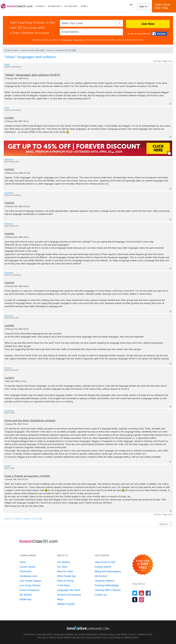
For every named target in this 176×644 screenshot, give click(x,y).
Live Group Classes (30, 585)
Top (170, 104)
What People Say (66, 576)
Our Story (62, 567)
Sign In (143, 6)
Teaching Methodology (107, 585)
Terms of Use (67, 40)
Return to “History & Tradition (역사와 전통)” (24, 519)
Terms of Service (123, 638)
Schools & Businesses (69, 595)
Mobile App (26, 599)
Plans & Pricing (65, 581)
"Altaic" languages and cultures (30, 57)
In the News (63, 585)
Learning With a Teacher (108, 590)
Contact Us (101, 595)
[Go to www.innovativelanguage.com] (88, 628)
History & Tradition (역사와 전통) (61, 50)
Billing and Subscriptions (108, 571)
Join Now (148, 24)
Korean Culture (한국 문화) (33, 50)
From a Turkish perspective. (22, 476)
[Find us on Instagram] (142, 600)
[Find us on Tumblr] (135, 600)
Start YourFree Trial (164, 6)
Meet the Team (65, 571)
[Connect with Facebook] (159, 34)
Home (23, 562)
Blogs (60, 599)
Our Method (63, 562)
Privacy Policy (79, 40)
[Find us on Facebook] (148, 593)
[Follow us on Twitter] (135, 593)
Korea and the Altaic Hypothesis (24, 420)
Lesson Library (27, 567)
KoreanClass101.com (109, 635)
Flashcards (25, 571)
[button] (132, 6)
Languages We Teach (69, 590)
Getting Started (103, 567)
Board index (13, 50)
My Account (101, 576)
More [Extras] (84, 6)
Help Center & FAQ (105, 562)
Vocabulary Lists (28, 576)
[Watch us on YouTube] (142, 593)
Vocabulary (54, 6)
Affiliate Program (66, 604)
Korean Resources (30, 590)
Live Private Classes (31, 581)
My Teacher (71, 6)
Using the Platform (105, 581)
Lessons (39, 6)
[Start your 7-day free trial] (143, 565)
